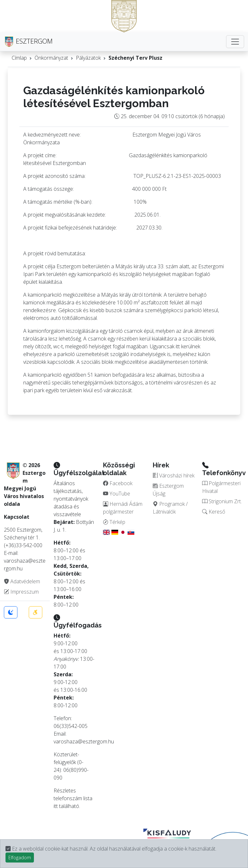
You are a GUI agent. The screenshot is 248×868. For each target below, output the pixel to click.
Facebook (118, 483)
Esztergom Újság (168, 490)
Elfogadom (20, 858)
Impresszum (21, 592)
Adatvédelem (22, 581)
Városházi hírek (174, 475)
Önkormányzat (51, 58)
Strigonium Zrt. (222, 501)
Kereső (214, 512)
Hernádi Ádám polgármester (123, 508)
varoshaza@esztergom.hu (84, 741)
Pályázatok (88, 58)
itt (56, 806)
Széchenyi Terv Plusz (135, 58)
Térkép (114, 522)
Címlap (19, 58)
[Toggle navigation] (235, 42)
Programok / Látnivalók (170, 508)
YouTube (117, 494)
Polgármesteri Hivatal (221, 487)
